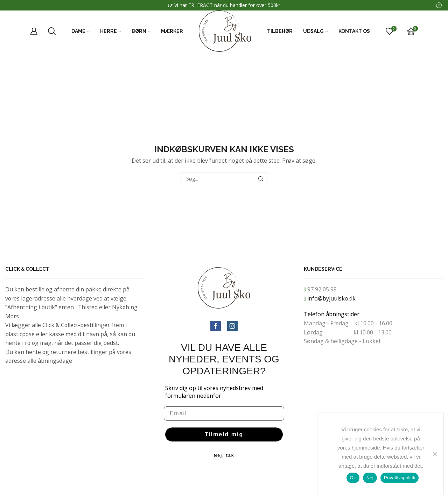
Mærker (172, 31)
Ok (353, 478)
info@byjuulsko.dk (331, 298)
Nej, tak (224, 455)
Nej (370, 478)
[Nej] (435, 454)
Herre (111, 31)
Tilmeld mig (224, 434)
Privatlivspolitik (400, 478)
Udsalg (316, 31)
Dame (80, 31)
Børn (141, 31)
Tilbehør (280, 31)
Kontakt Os (354, 31)
